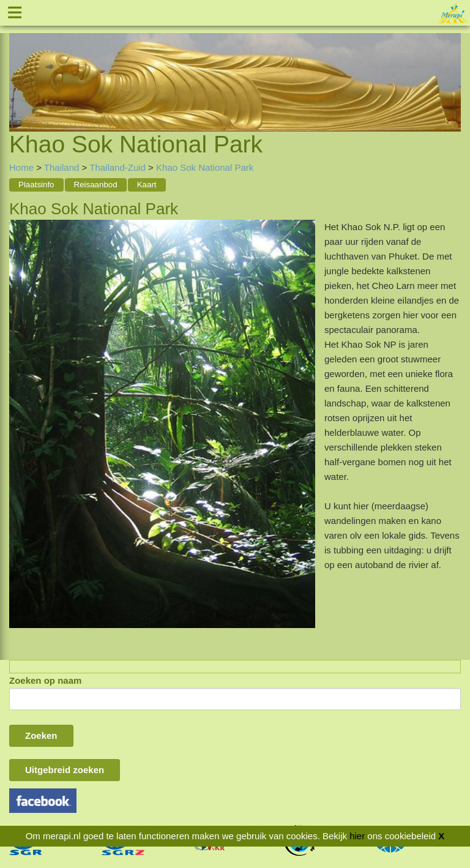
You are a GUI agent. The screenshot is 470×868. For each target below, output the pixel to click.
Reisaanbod (96, 185)
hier (357, 836)
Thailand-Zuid (119, 167)
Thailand (62, 167)
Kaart (147, 185)
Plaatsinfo (36, 185)
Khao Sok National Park (205, 167)
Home (21, 167)
